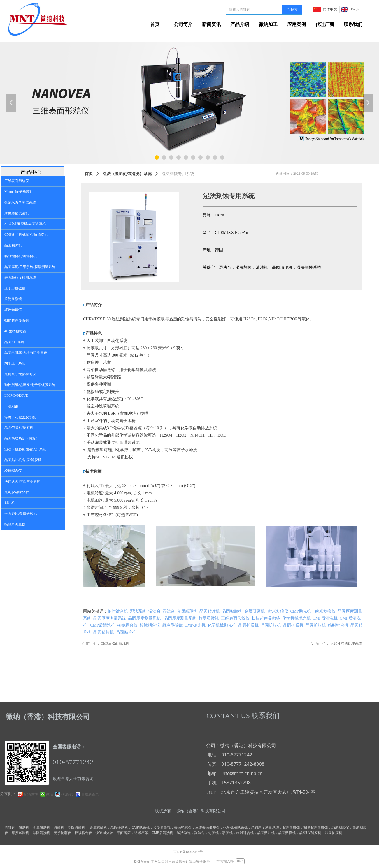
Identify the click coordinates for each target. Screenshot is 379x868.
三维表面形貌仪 (235, 618)
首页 (89, 174)
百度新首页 (90, 794)
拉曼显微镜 (209, 618)
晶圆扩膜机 (248, 625)
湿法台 (155, 611)
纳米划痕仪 (325, 611)
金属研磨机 (255, 611)
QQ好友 (67, 794)
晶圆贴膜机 (232, 611)
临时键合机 (118, 611)
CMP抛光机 (301, 611)
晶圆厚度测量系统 (110, 618)
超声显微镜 (172, 625)
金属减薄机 (187, 611)
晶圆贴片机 (210, 611)
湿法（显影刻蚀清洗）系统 (127, 174)
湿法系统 (138, 611)
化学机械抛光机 (296, 618)
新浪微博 (31, 794)
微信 (50, 794)
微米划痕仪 (278, 611)
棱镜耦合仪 (127, 625)
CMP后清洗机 (325, 618)
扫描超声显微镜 (266, 618)
